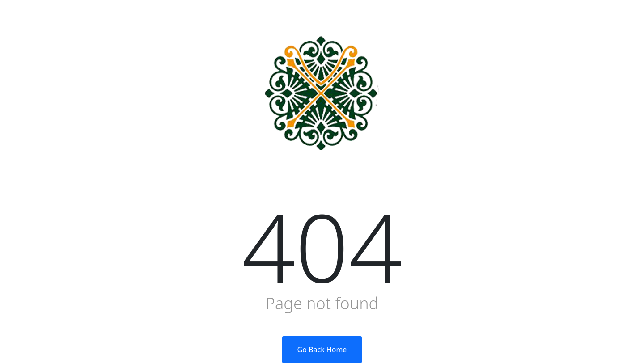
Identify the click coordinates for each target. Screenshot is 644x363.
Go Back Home (322, 350)
